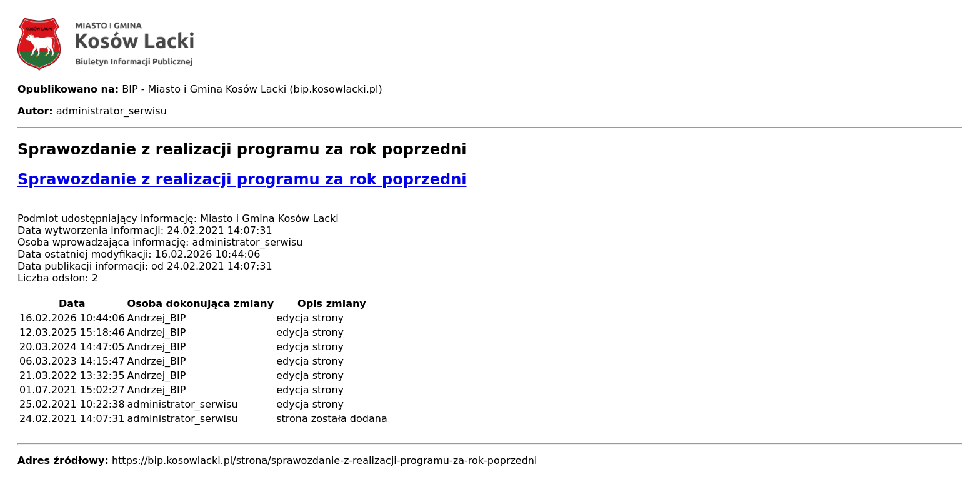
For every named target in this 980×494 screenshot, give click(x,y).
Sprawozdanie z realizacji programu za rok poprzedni (242, 179)
